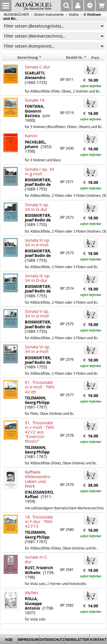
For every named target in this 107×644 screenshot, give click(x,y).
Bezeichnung (28, 57)
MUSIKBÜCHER (16, 15)
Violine (74, 15)
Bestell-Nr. (75, 57)
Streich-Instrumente (49, 15)
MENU (6, 6)
